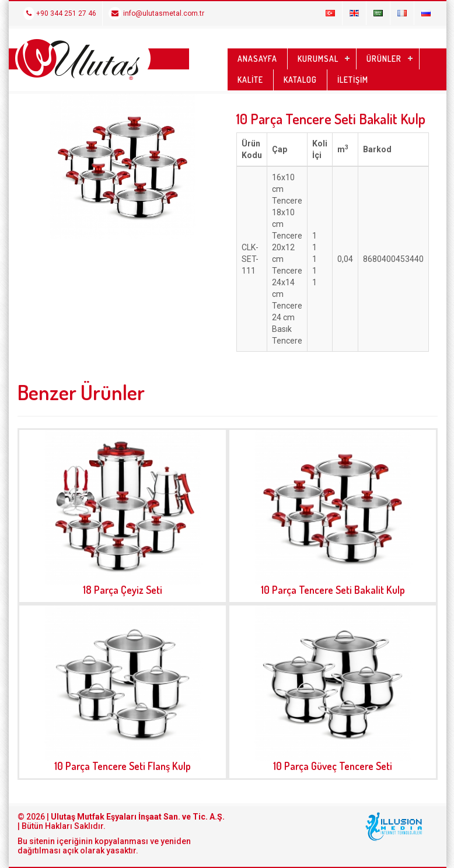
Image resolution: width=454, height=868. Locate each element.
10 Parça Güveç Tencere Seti (333, 766)
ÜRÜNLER (384, 59)
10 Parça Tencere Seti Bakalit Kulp (333, 590)
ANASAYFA (257, 59)
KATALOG (300, 80)
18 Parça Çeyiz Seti (123, 590)
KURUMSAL (318, 59)
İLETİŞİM (353, 80)
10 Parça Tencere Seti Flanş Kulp (123, 766)
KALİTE (250, 80)
